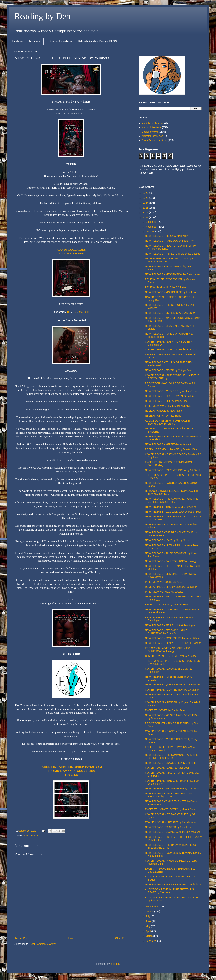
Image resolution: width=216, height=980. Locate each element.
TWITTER (71, 775)
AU (87, 312)
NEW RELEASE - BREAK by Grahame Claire (170, 507)
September (152, 907)
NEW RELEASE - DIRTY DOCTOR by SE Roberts (173, 643)
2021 (146, 218)
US (69, 312)
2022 (146, 212)
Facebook (17, 41)
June (149, 921)
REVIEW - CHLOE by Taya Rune (163, 411)
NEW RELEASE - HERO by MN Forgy (166, 236)
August (150, 911)
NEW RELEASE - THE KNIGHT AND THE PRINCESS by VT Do (169, 795)
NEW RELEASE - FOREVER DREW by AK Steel (172, 470)
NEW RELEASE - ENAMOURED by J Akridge (171, 763)
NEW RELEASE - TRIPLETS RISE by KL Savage (173, 254)
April (148, 931)
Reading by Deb (42, 16)
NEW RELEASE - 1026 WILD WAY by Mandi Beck (173, 512)
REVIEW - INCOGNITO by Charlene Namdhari (171, 587)
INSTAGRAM (94, 767)
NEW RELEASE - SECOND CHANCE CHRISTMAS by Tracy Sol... (166, 632)
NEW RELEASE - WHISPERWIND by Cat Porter (172, 789)
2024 (146, 203)
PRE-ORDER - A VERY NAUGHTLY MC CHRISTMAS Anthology (167, 650)
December (152, 222)
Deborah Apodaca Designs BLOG (97, 41)
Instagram (35, 41)
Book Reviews (150, 132)
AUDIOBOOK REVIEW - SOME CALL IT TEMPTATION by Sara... (168, 422)
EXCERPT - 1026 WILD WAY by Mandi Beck (170, 809)
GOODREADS (86, 771)
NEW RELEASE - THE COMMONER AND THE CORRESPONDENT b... (171, 500)
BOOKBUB (55, 771)
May (148, 926)
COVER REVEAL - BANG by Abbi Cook (167, 768)
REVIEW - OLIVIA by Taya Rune (163, 416)
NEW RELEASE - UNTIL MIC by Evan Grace (170, 313)
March (149, 936)
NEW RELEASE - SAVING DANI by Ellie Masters (172, 832)
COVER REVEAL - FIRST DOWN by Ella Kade (171, 350)
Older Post (121, 938)
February (151, 941)
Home (72, 938)
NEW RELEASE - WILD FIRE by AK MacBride (171, 391)
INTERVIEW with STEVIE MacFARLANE (168, 406)
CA (81, 312)
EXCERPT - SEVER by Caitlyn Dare (165, 710)
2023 (146, 208)
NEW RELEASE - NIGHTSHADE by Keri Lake (171, 292)
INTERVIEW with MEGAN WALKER (165, 592)
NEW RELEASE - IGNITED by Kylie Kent (168, 444)
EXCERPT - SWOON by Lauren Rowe (166, 605)
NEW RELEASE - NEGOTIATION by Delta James (173, 274)
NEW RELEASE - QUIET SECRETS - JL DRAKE (172, 685)
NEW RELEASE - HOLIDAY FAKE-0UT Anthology (173, 884)
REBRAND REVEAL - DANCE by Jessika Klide (171, 449)
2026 (146, 193)
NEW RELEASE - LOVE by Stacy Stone (167, 540)
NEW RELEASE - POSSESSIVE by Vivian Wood (172, 638)
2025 (146, 198)
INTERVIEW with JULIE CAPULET (165, 582)
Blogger (115, 964)
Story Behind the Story (155, 140)
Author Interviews (152, 127)
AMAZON (69, 771)
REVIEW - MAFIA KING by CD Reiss (166, 287)
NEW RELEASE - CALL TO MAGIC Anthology (171, 561)
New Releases (31, 836)
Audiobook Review (152, 123)
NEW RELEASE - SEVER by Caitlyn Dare (168, 370)
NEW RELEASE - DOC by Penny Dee (166, 401)
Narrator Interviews (153, 136)
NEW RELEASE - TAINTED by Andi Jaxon (169, 827)
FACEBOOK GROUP (70, 767)
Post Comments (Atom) (43, 944)
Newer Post (22, 938)
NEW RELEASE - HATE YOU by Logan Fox (170, 241)
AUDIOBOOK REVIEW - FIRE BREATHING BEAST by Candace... (170, 891)
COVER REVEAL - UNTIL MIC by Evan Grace (171, 656)
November (152, 227)
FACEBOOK (48, 767)
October (150, 232)
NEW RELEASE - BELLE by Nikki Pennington (171, 625)
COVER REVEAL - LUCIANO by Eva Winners (171, 822)
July (148, 916)
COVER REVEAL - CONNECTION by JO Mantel (172, 690)
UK (75, 312)
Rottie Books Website (59, 41)
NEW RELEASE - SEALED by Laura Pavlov (170, 396)
